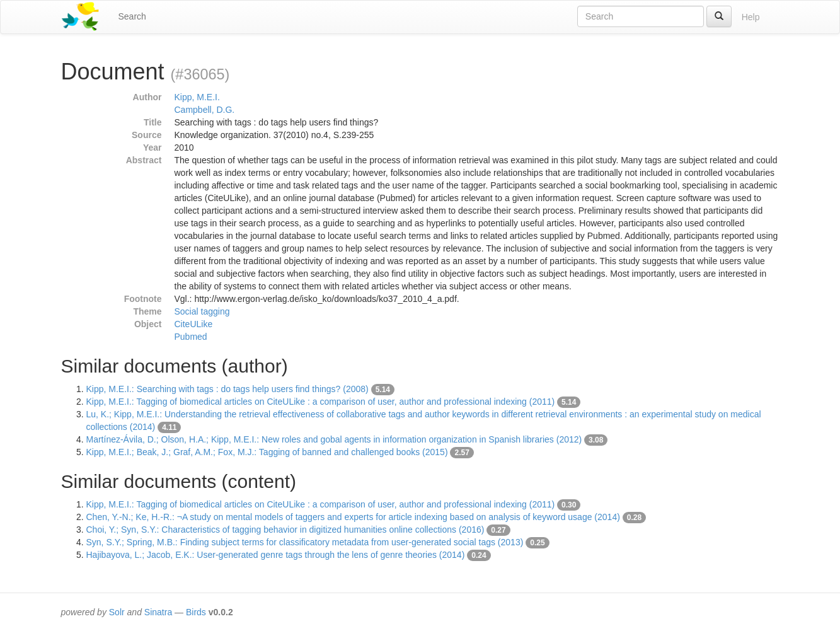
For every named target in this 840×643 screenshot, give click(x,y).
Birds (196, 612)
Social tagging (202, 311)
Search (132, 16)
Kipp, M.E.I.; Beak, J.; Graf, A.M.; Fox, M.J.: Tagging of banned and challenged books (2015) (267, 452)
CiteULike (194, 324)
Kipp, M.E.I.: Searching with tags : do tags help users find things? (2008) (227, 389)
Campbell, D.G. (205, 110)
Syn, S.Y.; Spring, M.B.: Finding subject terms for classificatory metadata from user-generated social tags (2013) (305, 542)
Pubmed (191, 337)
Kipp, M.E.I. (197, 97)
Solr (117, 612)
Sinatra (158, 612)
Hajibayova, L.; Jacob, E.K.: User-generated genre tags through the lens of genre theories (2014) (276, 555)
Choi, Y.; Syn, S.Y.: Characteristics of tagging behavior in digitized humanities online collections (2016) (285, 530)
